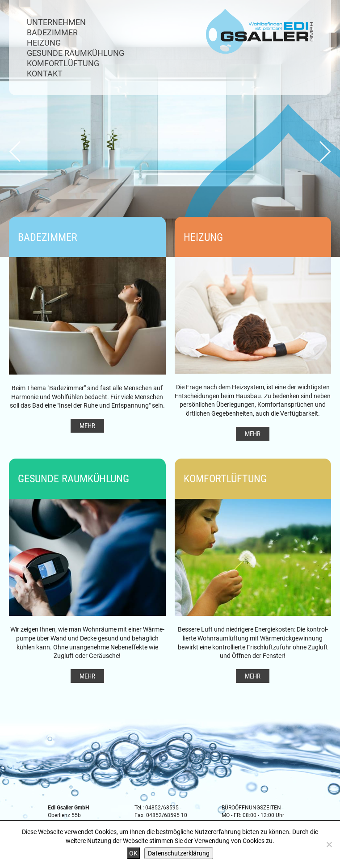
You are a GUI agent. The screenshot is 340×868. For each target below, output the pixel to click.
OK (133, 853)
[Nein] (329, 844)
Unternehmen (56, 22)
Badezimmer (52, 32)
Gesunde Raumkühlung (76, 53)
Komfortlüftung (63, 63)
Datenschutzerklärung (179, 853)
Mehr (87, 426)
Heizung (44, 42)
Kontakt (45, 73)
